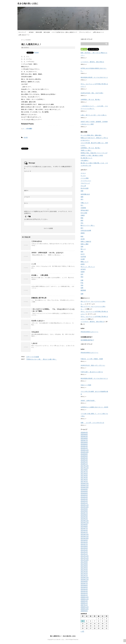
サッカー (83, 176)
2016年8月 (84, 491)
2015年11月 (85, 505)
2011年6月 (84, 566)
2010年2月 (84, 593)
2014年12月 (85, 521)
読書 (82, 280)
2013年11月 (85, 536)
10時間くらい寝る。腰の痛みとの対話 (92, 155)
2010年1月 (84, 595)
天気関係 (83, 208)
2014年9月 (84, 525)
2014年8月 (84, 527)
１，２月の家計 (28, 129)
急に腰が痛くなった (87, 158)
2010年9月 (84, 582)
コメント (28, 171)
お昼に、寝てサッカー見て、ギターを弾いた (94, 115)
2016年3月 (84, 499)
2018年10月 (85, 452)
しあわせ (34, 343)
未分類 (26, 137)
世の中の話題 (85, 188)
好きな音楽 (84, 213)
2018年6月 (84, 456)
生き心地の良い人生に (28, 4)
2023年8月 (84, 438)
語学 (82, 274)
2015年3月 (84, 517)
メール (27, 197)
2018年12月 (85, 450)
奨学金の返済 (85, 210)
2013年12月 (85, 534)
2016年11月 (85, 485)
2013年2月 (84, 542)
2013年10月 (85, 538)
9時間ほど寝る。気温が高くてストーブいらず (94, 153)
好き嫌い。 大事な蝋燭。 (40, 275)
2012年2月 (84, 552)
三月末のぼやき (37, 241)
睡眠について (85, 262)
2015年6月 (84, 515)
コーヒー (83, 173)
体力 (82, 199)
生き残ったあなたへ (38, 321)
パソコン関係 (85, 178)
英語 (82, 277)
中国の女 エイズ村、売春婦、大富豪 (92, 359)
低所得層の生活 (85, 194)
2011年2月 (84, 574)
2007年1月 (84, 605)
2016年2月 (84, 501)
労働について (85, 203)
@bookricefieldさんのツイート (90, 332)
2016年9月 (84, 489)
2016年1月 (84, 503)
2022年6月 (84, 442)
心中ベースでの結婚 (33, 357)
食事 (82, 288)
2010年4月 (84, 589)
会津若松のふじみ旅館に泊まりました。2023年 (94, 407)
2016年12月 (85, 483)
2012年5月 (84, 548)
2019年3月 (84, 446)
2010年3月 (84, 591)
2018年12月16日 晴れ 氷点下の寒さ (92, 93)
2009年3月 (84, 601)
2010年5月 (84, 587)
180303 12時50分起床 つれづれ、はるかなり (47, 253)
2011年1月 (84, 576)
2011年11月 (85, 558)
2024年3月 (84, 436)
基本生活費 (39, 32)
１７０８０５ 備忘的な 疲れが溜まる (92, 62)
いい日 (34, 264)
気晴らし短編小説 (86, 241)
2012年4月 (84, 550)
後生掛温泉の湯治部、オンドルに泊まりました (94, 77)
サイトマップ (23, 32)
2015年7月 (84, 513)
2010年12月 (85, 578)
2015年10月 (85, 507)
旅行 (82, 228)
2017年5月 (84, 474)
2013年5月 (84, 540)
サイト (26, 203)
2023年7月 (84, 440)
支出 (82, 223)
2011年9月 (84, 562)
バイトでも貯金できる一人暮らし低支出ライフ (64, 32)
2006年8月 (84, 611)
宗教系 (83, 215)
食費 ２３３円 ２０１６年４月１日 (92, 423)
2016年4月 (84, 497)
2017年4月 (84, 476)
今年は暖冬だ (85, 160)
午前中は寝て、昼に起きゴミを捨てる (92, 372)
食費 (82, 294)
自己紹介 (31, 32)
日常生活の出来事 (86, 230)
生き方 (83, 254)
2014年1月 (84, 532)
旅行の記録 (47, 32)
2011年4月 (84, 570)
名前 (26, 191)
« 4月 (82, 631)
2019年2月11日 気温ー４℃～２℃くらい (93, 365)
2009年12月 (85, 597)
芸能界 (83, 272)
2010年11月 (85, 580)
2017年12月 (85, 466)
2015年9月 (84, 509)
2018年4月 (84, 458)
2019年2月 (84, 448)
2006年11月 (85, 607)
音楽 (82, 285)
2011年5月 (84, 568)
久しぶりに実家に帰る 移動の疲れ (91, 135)
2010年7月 (84, 583)
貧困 (82, 191)
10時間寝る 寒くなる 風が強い (91, 100)
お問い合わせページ (98, 32)
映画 (82, 236)
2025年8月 (84, 434)
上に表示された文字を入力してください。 (36, 219)
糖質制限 (83, 290)
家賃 (82, 220)
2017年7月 (84, 472)
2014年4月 (84, 531)
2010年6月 (84, 585)
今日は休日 (35, 332)
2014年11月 (85, 523)
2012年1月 (84, 554)
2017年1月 (84, 482)
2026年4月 (84, 433)
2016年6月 (84, 493)
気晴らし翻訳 (85, 244)
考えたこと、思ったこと (88, 267)
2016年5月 (84, 495)
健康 (82, 197)
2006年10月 (85, 609)
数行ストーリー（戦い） (88, 225)
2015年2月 (84, 519)
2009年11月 (85, 599)
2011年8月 (84, 564)
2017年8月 (84, 470)
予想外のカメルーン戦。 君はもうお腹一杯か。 (42, 359)
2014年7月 (84, 529)
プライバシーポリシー (85, 32)
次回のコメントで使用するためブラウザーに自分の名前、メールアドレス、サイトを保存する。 (48, 212)
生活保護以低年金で (87, 340)
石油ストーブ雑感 (86, 385)
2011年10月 (85, 560)
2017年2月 (84, 480)
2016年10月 (85, 487)
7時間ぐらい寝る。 (86, 150)
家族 (82, 218)
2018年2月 (84, 462)
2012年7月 (84, 544)
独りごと (83, 249)
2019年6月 (84, 444)
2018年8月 (84, 454)
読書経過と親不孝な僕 (39, 298)
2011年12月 (85, 556)
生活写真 (83, 257)
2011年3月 (84, 572)
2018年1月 (84, 464)
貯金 (82, 283)
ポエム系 (83, 186)
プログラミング (85, 183)
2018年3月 (84, 460)
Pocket (36, 53)
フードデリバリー (86, 181)
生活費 (83, 259)
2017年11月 (85, 468)
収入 (82, 205)
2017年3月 (84, 478)
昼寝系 (83, 233)
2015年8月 (84, 511)
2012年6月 (84, 546)
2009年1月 (84, 603)
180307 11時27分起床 (88, 401)
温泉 (82, 247)
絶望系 (83, 264)
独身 (82, 252)
